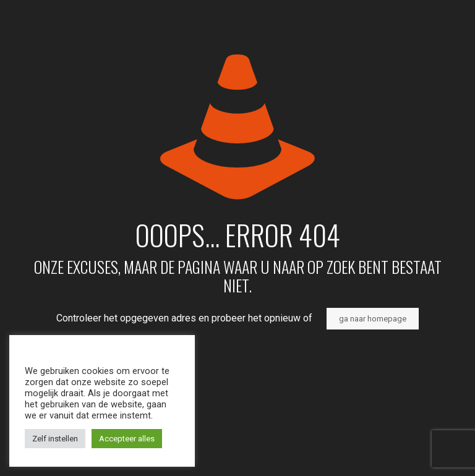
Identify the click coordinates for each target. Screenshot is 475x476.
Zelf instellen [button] (55, 439)
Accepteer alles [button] (127, 439)
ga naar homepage (373, 319)
